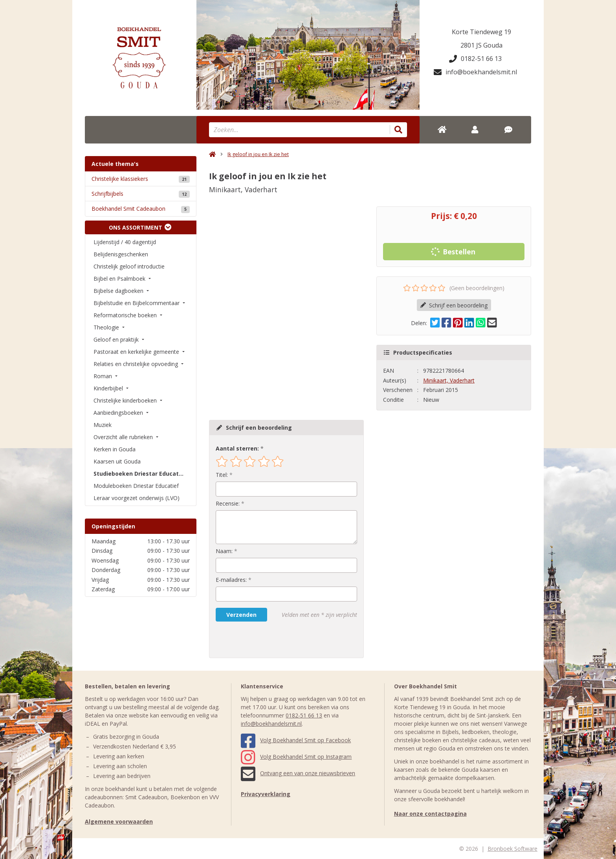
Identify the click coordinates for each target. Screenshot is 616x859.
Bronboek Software (512, 849)
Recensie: (228, 503)
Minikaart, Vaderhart (449, 380)
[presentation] (266, 640)
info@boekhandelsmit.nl (475, 72)
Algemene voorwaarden (119, 821)
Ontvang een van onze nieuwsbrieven (298, 773)
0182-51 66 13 (475, 59)
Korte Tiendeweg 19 (481, 32)
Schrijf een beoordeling (454, 305)
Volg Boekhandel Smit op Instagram (296, 757)
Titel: (222, 475)
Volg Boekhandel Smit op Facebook (296, 740)
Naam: (224, 551)
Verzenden (241, 615)
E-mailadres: (231, 580)
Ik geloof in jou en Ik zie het (258, 154)
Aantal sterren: (237, 448)
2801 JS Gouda (481, 45)
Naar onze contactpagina (430, 814)
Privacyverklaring (266, 794)
